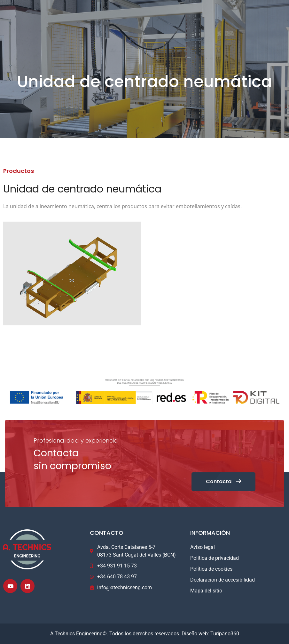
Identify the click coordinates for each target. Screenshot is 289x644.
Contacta (223, 481)
